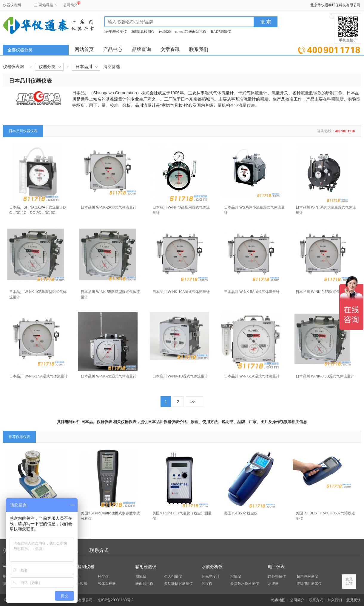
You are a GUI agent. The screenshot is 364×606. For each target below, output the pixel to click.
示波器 (273, 584)
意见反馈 (354, 600)
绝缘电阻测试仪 (309, 584)
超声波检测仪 (307, 576)
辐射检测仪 (146, 567)
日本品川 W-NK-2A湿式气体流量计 (109, 207)
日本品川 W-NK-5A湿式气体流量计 (252, 292)
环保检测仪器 (82, 567)
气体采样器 (107, 584)
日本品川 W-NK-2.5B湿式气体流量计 (325, 292)
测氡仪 (141, 576)
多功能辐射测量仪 (178, 584)
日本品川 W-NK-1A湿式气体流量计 (252, 376)
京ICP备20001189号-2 (115, 600)
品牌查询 (141, 49)
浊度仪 (207, 584)
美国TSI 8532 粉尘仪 (241, 513)
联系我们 (199, 49)
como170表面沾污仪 (191, 32)
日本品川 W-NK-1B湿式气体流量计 (180, 376)
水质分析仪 (212, 567)
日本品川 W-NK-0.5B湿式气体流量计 (325, 376)
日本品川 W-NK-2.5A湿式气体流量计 (38, 376)
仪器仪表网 (12, 5)
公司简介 (70, 4)
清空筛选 (112, 67)
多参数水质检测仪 (245, 584)
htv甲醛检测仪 (116, 32)
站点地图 (278, 600)
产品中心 (113, 49)
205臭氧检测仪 (143, 32)
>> (193, 402)
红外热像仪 (277, 576)
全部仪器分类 (20, 50)
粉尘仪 (103, 576)
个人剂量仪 (173, 576)
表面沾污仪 (144, 584)
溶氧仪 (236, 576)
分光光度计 (211, 576)
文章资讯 (170, 49)
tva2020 (165, 32)
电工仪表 (276, 567)
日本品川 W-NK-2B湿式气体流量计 (109, 376)
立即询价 (329, 49)
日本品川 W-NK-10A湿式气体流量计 (181, 292)
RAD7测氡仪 (221, 32)
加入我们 (335, 600)
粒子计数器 (78, 584)
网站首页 (84, 49)
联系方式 (99, 550)
